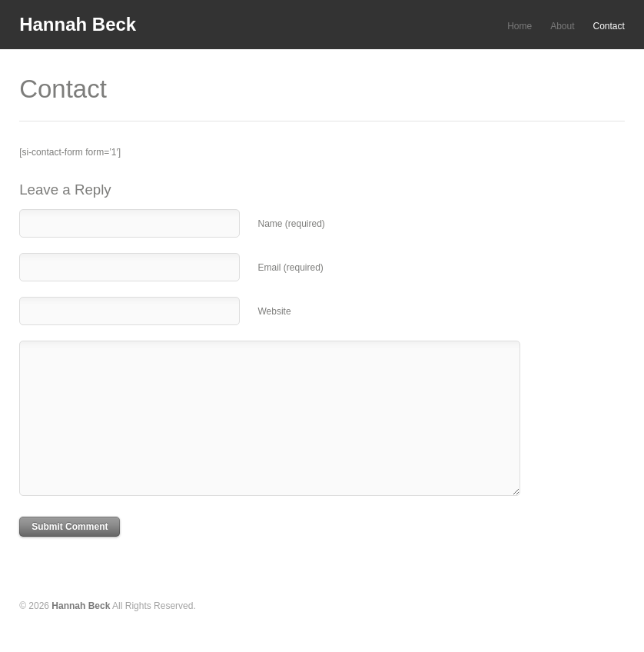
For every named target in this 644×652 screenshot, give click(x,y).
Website (274, 311)
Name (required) (291, 224)
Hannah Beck (78, 24)
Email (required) (290, 268)
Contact (609, 26)
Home (520, 26)
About (562, 26)
